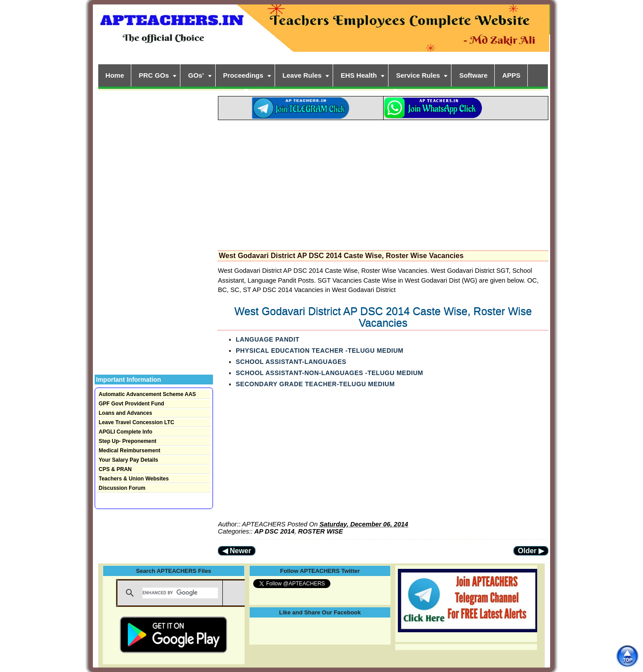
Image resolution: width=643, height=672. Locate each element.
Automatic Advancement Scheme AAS (147, 394)
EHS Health (359, 75)
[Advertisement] (383, 183)
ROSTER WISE (320, 531)
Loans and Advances (125, 413)
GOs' (196, 75)
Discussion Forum (122, 488)
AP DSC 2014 (275, 531)
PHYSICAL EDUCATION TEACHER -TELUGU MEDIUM (319, 351)
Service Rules (418, 75)
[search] (180, 593)
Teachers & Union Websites (134, 479)
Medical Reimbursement (129, 451)
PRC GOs (154, 75)
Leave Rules (302, 75)
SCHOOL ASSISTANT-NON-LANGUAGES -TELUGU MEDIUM (330, 373)
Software (473, 75)
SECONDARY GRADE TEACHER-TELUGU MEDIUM (315, 384)
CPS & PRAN (115, 469)
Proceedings (243, 75)
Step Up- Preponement (127, 441)
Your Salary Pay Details (128, 460)
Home (115, 75)
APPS (511, 75)
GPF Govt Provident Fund (132, 404)
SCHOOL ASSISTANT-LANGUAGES (291, 362)
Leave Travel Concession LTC (136, 422)
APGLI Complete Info (125, 432)
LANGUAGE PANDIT (268, 339)
